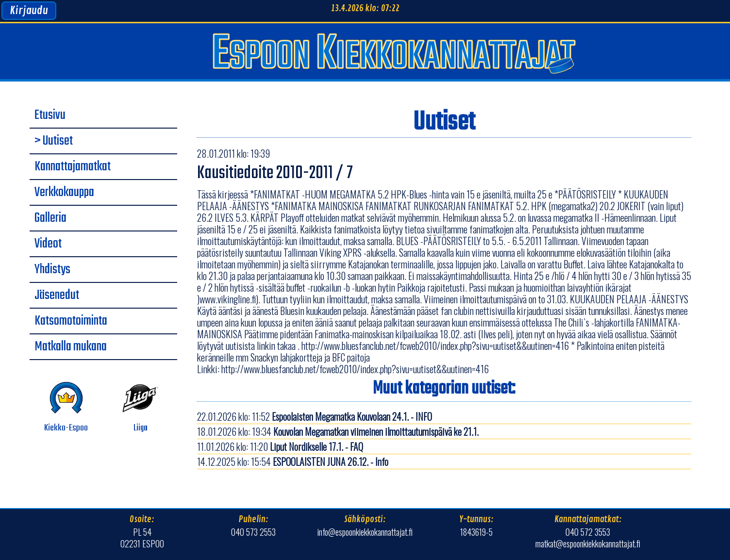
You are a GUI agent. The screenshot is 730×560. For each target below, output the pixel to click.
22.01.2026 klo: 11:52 (315, 416)
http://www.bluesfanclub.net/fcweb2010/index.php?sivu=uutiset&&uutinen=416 (355, 369)
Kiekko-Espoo (66, 407)
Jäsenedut (57, 296)
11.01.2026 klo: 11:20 (280, 446)
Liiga (141, 407)
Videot (48, 244)
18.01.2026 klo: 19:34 (338, 431)
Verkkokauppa (64, 193)
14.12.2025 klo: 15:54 (293, 461)
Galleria (50, 218)
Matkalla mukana (71, 347)
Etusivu (50, 115)
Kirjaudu (29, 11)
